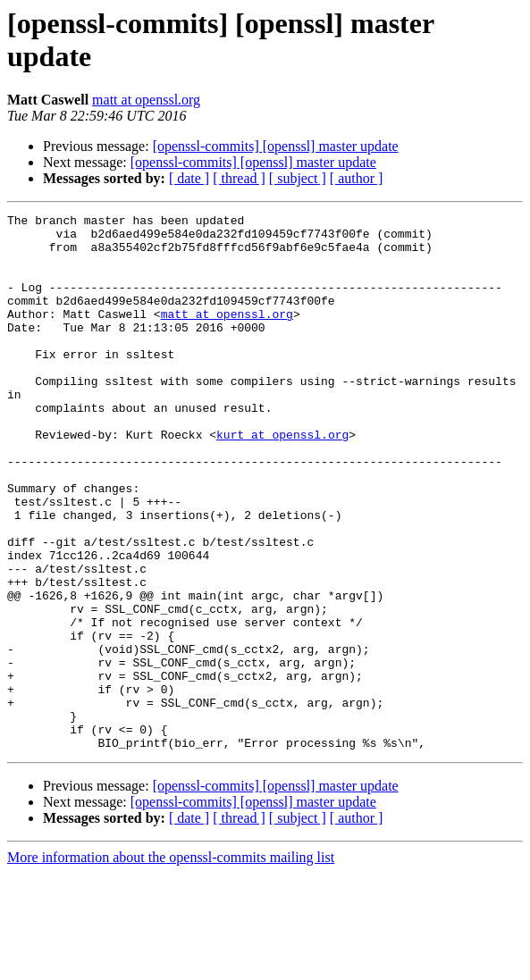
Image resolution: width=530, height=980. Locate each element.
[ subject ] (298, 178)
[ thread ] (239, 178)
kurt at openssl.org (282, 480)
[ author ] (357, 178)
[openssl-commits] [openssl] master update (276, 146)
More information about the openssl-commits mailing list (171, 964)
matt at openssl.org (146, 100)
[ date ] (189, 178)
